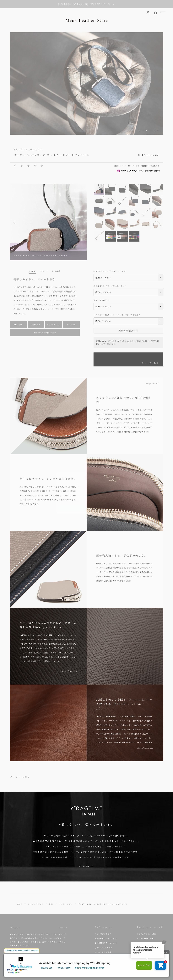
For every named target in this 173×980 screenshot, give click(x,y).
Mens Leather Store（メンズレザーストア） (87, 20)
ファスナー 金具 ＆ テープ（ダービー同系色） (117, 315)
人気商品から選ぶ (144, 947)
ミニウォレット (65, 904)
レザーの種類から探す (146, 938)
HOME (19, 904)
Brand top (84, 866)
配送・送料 (18, 325)
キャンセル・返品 (54, 325)
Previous (14, 222)
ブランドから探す (144, 943)
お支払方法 (36, 325)
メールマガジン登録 (103, 952)
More (60, 928)
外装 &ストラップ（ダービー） (110, 271)
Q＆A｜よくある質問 (104, 947)
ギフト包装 (71, 325)
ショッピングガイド (103, 934)
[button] (47, 450)
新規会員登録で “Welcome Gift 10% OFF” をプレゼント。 (86, 4)
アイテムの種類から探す (147, 934)
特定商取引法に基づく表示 (106, 938)
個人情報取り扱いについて (106, 943)
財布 (51, 904)
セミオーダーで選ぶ (145, 952)
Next (82, 222)
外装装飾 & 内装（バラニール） (110, 286)
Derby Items (67, 671)
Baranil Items (143, 748)
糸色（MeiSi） (102, 301)
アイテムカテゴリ (35, 904)
